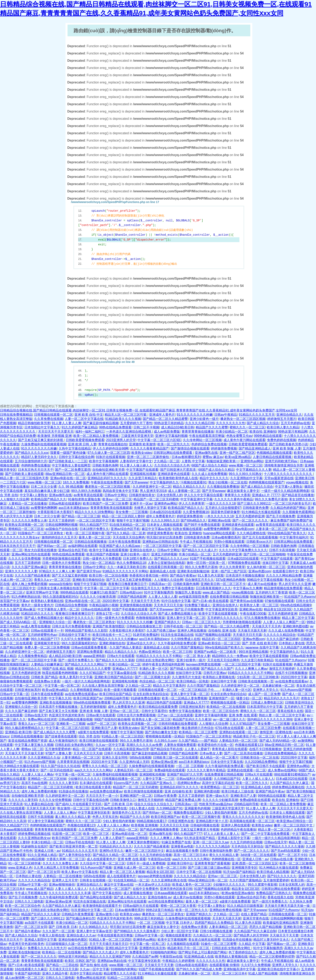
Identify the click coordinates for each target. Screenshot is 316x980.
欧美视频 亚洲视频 (144, 825)
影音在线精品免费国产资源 (28, 741)
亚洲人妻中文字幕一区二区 (186, 618)
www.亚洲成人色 (20, 868)
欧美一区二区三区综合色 (221, 711)
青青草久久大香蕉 (237, 495)
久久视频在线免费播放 (223, 487)
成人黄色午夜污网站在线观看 (244, 440)
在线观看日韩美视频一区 (165, 567)
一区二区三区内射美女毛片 (292, 504)
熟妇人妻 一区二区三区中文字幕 (282, 715)
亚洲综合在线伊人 (142, 550)
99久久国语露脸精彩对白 (60, 597)
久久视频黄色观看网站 (298, 512)
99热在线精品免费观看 (115, 427)
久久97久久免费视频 (76, 639)
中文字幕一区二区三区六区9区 (159, 440)
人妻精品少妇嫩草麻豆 (47, 664)
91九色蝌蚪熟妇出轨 (26, 597)
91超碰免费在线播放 (145, 698)
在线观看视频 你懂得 (224, 965)
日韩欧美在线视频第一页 (256, 681)
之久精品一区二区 (167, 461)
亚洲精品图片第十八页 (212, 821)
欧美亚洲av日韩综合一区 (294, 821)
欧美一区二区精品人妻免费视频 (96, 436)
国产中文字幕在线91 (107, 893)
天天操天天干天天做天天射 (24, 753)
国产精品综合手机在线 (166, 749)
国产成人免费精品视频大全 (177, 614)
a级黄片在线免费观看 (93, 732)
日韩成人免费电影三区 (267, 702)
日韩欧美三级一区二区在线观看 (176, 758)
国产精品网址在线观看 (96, 897)
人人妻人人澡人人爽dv (37, 774)
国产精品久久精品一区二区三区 (115, 855)
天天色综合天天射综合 (247, 846)
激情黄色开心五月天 (126, 813)
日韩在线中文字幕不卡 (75, 635)
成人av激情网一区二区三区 (24, 978)
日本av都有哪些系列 (186, 457)
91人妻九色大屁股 (211, 575)
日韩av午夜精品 (226, 415)
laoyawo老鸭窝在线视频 (203, 664)
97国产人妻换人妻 (58, 753)
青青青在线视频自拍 (113, 444)
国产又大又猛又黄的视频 (70, 575)
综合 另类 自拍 (89, 736)
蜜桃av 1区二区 (32, 749)
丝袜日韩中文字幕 (275, 563)
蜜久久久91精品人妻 (224, 855)
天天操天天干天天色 (145, 601)
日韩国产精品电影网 (132, 597)
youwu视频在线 (297, 482)
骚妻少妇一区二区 (249, 698)
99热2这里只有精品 (160, 910)
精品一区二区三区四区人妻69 (123, 516)
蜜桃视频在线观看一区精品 (230, 702)
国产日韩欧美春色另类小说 (288, 444)
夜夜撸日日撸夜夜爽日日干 (128, 584)
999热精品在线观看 (268, 436)
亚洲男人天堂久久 (266, 690)
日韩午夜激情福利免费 (216, 851)
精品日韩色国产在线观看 (164, 702)
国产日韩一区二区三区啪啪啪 (264, 554)
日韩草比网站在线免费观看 (173, 453)
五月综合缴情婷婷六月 (31, 461)
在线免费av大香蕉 (47, 681)
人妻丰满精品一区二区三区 (81, 758)
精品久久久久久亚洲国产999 (110, 957)
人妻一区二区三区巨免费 (263, 728)
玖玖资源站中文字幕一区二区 (92, 910)
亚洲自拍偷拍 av (160, 897)
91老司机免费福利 (146, 635)
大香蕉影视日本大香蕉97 (55, 512)
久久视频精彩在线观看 (183, 944)
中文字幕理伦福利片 (294, 537)
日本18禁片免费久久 (94, 529)
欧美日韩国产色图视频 (103, 554)
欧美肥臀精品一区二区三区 (220, 787)
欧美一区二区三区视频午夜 (85, 533)
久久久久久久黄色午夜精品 (234, 499)
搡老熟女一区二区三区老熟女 (94, 622)
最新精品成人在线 (163, 571)
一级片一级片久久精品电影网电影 (285, 491)
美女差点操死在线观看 (204, 940)
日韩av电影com (243, 529)
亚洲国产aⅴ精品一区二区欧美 (215, 652)
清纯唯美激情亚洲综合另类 (284, 465)
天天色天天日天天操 (168, 605)
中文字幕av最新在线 (122, 673)
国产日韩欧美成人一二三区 (68, 461)
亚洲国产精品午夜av (270, 791)
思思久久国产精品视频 (265, 927)
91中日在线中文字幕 (176, 601)
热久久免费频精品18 (131, 563)
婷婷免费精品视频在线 (288, 787)
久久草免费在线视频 (49, 419)
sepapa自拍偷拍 (60, 584)
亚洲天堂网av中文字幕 (42, 592)
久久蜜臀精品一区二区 (95, 830)
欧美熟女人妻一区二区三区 (259, 605)
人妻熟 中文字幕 (193, 461)
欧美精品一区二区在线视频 (226, 707)
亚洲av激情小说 (107, 914)
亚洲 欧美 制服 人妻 (287, 448)
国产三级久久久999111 (254, 504)
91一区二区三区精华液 (25, 863)
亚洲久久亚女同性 (115, 758)
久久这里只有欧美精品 (257, 660)
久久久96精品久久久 (94, 927)
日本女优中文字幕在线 (227, 762)
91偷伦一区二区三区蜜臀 (219, 944)
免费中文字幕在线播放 (178, 588)
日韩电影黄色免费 (256, 508)
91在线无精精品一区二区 (127, 525)
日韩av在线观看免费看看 (89, 647)
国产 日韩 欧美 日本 (118, 804)
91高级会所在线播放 (73, 791)
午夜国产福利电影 (28, 973)
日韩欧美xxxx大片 (259, 542)
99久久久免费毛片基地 (271, 499)
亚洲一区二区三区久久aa (211, 842)
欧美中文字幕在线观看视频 (109, 550)
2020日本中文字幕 (104, 762)
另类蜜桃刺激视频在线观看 (61, 559)
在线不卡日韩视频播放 (291, 673)
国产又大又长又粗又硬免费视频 (129, 580)
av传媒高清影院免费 (193, 597)
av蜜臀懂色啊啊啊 (44, 508)
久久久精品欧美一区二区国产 (110, 889)
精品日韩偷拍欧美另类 (34, 423)
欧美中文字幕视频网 (104, 461)
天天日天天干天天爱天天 (56, 432)
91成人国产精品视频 (263, 973)
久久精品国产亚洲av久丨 (158, 783)
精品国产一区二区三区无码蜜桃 (156, 499)
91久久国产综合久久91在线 (60, 766)
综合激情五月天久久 (199, 580)
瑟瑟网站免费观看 (90, 652)
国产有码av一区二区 (52, 546)
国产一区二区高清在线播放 (243, 753)
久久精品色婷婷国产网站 (288, 508)
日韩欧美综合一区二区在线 (260, 758)
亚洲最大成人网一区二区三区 (134, 868)
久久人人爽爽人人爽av (251, 669)
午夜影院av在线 (159, 859)
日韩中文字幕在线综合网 (76, 457)
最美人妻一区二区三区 (95, 537)
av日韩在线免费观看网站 (166, 901)
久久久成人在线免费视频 (209, 474)
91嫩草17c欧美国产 (104, 592)
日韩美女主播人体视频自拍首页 (60, 588)
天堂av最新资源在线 (279, 478)
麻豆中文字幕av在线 (156, 529)
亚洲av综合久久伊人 (141, 643)
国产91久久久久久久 (282, 876)
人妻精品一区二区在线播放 (28, 504)
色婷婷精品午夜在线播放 (238, 830)
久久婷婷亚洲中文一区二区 (152, 487)
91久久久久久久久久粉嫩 (195, 415)
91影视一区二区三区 (67, 834)
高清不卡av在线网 (34, 783)
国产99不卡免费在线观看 (202, 525)
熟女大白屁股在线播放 (41, 550)
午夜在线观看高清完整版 (207, 436)
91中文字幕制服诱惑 (159, 592)
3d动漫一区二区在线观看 (258, 855)
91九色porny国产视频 (296, 690)
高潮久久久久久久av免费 (144, 745)
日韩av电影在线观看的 (65, 504)
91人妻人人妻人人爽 (67, 423)
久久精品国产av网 (145, 957)
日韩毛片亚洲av (215, 673)
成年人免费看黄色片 (160, 516)
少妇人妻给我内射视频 (221, 813)
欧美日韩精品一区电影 (193, 681)
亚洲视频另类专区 (47, 643)
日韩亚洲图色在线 (181, 821)
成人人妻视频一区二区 (184, 491)
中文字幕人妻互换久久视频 (34, 745)
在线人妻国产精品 (254, 914)
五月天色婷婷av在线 (295, 423)
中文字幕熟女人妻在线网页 (71, 465)
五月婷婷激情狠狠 (93, 707)
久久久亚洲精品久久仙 (44, 758)
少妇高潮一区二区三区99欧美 (258, 677)
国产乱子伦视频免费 (281, 516)
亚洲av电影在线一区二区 (68, 478)
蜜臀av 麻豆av (213, 457)
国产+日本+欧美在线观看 (210, 601)
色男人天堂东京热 (105, 817)
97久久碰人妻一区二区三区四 (109, 453)
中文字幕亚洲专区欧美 (221, 609)
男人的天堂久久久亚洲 (16, 516)
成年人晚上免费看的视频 (29, 584)
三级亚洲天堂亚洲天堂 (137, 436)
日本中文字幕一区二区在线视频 (199, 872)
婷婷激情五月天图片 (282, 419)
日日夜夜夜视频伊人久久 (213, 588)
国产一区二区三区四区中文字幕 (206, 546)
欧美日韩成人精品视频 (273, 872)
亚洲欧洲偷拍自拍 (112, 643)
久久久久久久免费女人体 (29, 520)
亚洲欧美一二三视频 (71, 724)
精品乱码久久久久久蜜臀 (93, 669)
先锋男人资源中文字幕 (150, 508)
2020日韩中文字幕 (116, 601)
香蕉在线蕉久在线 (290, 711)
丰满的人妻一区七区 (154, 669)
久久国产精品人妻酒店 (126, 647)
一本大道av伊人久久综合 (153, 885)
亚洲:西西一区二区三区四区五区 (255, 863)
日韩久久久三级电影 (29, 901)
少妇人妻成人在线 (141, 808)
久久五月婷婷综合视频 (246, 842)
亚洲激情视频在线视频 (136, 605)
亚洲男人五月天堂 (65, 880)
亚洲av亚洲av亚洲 (164, 762)
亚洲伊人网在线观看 (236, 825)
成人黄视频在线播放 (138, 893)
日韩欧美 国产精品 (44, 677)
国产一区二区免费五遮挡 (73, 470)
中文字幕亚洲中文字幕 (196, 499)
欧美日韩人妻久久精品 (283, 427)
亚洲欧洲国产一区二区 (136, 796)
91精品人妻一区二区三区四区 (123, 736)
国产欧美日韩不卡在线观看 (266, 766)
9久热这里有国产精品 (200, 838)
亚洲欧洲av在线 (219, 520)
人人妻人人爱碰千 (197, 749)
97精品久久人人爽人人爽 (57, 571)
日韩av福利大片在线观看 (194, 779)
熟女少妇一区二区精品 (99, 563)
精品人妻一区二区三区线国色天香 (24, 478)
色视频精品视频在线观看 (274, 453)
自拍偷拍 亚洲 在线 (222, 631)
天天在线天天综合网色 (129, 537)
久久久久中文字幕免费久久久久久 (243, 550)
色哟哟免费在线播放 (36, 465)
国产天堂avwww (136, 482)
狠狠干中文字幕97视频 (133, 520)
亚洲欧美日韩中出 (180, 863)
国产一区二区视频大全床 (152, 677)
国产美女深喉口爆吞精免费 (160, 728)
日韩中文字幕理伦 (154, 711)
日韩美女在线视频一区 (96, 880)
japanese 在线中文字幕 (262, 647)
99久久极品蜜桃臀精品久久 (25, 728)
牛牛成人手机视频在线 (196, 542)
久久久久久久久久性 (231, 423)
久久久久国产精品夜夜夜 (32, 575)
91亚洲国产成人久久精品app (120, 546)
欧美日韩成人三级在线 (238, 791)
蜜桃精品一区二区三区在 (26, 529)
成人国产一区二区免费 (264, 694)
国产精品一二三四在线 (62, 965)
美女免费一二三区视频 (132, 512)
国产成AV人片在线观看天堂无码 (79, 804)
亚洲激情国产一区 (221, 698)
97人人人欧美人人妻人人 (222, 834)
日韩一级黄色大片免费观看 (102, 559)
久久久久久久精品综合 (280, 635)
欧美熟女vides (142, 453)
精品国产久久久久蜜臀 (212, 427)
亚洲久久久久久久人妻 (21, 571)
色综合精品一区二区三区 (157, 681)
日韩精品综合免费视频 (71, 605)
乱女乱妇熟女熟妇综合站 (151, 694)
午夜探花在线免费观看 (107, 482)
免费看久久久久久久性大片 (47, 948)
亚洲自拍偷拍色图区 (73, 940)
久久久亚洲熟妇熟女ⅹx (34, 838)
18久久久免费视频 (76, 482)
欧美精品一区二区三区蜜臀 (198, 732)
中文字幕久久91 (60, 698)
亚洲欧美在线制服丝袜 (193, 571)
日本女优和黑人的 (169, 495)
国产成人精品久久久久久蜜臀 (55, 732)
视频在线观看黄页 (178, 935)
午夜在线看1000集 (253, 614)
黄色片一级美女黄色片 (37, 605)
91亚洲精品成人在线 (256, 787)
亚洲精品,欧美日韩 (18, 732)
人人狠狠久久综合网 (15, 499)
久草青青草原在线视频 (73, 762)
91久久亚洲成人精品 (42, 855)
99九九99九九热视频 (86, 491)
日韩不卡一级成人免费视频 (146, 863)
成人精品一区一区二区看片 (219, 758)
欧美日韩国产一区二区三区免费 (105, 504)
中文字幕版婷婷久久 (164, 482)
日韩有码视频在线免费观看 (178, 724)
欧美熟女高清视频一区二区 (24, 525)
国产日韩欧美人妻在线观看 (24, 474)
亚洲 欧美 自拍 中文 (89, 415)
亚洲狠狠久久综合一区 (55, 622)
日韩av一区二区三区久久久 (201, 622)
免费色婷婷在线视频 (282, 440)
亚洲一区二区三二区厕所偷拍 (148, 457)
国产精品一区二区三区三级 (81, 516)
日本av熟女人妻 (211, 753)
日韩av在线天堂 (36, 715)
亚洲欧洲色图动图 (295, 626)
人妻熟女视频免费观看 (180, 745)
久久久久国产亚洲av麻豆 (29, 567)
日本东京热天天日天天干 (36, 470)
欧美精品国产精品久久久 (49, 499)
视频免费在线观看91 (188, 813)
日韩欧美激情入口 (123, 800)
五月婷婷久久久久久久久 (225, 618)
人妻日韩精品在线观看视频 (272, 457)
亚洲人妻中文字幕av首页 (94, 931)
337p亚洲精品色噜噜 (230, 580)
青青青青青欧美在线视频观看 (111, 508)
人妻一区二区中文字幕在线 (84, 419)
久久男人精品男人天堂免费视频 (56, 868)
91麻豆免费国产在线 (176, 842)
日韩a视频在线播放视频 (75, 719)
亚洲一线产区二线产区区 (237, 453)
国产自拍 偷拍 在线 (94, 965)
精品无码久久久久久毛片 (282, 698)
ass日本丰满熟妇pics (73, 508)
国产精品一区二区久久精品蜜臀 (165, 419)
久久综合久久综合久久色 (172, 465)
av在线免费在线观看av (292, 681)
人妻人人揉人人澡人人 (258, 779)
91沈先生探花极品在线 (177, 635)
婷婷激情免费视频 (224, 448)
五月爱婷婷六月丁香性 (136, 423)
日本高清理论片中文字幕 (265, 707)
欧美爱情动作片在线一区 (215, 745)
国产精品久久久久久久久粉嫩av (115, 639)
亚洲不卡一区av (141, 504)
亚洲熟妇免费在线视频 (226, 910)
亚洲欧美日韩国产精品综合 (114, 677)
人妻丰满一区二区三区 (272, 529)
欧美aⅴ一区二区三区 (117, 499)
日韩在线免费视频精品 (16, 415)
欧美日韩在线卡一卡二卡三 (112, 635)
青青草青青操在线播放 (198, 432)
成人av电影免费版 (167, 432)
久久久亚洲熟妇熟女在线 (169, 880)
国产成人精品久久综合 (263, 423)
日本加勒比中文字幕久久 (42, 427)
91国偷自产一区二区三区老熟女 (41, 533)
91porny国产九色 (126, 783)
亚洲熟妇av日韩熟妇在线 (160, 542)
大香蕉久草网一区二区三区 (66, 859)
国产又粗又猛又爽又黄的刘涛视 (41, 440)
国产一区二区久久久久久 (251, 520)
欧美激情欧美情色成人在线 (178, 478)
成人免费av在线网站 (282, 770)
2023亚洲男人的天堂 (121, 440)
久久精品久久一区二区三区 (212, 935)
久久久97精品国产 (93, 673)
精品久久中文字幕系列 (169, 686)
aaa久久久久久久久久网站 (93, 770)
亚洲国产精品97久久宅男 (185, 774)
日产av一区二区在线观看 (175, 715)
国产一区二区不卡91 (293, 855)
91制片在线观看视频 (111, 457)
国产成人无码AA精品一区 (19, 622)
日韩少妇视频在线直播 (216, 931)
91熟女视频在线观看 (187, 529)
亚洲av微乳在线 (206, 453)
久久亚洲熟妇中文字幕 (246, 478)
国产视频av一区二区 (281, 944)
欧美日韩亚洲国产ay (88, 698)
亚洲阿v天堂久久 (111, 851)
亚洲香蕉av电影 (182, 846)
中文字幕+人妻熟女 (289, 487)
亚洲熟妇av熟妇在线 (112, 961)
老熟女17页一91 (108, 614)
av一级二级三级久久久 (229, 719)
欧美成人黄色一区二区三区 (192, 885)
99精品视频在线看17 (152, 821)
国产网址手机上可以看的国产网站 (203, 952)
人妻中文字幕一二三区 (158, 779)
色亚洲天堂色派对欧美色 (67, 715)
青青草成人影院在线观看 (230, 749)
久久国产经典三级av (161, 631)
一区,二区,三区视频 (190, 766)
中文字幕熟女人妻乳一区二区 (58, 609)
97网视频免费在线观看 (244, 563)
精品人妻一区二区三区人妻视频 (122, 872)
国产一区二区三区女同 (44, 872)
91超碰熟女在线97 (34, 846)
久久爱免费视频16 (196, 512)
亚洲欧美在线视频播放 (56, 702)
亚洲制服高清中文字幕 (239, 969)
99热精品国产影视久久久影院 (86, 631)
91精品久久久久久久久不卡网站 (125, 571)
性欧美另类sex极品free (216, 804)
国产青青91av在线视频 (247, 601)
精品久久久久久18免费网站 (94, 512)
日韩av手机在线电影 (80, 842)
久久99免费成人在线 (186, 639)
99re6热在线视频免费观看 (92, 702)
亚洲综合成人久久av (81, 935)
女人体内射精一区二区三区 (266, 567)
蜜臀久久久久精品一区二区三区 (105, 766)
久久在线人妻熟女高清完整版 (103, 686)
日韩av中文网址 (116, 495)
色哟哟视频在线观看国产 (266, 482)
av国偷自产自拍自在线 (62, 529)
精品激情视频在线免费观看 (283, 588)
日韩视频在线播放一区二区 (121, 779)
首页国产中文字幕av (15, 601)
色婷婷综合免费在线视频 (209, 444)
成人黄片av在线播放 (262, 584)
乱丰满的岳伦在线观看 (96, 783)
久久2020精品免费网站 (261, 762)
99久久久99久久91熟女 (245, 474)
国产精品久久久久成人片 (199, 550)
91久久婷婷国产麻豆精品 (79, 427)
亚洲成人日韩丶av (47, 851)
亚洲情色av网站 (252, 461)
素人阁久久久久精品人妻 (73, 817)
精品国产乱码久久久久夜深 (192, 719)
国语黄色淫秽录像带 (225, 512)
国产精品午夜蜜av (183, 575)
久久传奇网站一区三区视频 (202, 440)
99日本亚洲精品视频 (254, 652)
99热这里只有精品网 (293, 432)
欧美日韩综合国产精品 (115, 694)
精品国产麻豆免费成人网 (183, 800)
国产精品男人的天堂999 (251, 935)
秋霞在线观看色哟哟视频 (60, 673)
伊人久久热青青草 (191, 504)
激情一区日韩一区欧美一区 (206, 563)
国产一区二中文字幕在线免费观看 (266, 834)
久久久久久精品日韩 (200, 423)
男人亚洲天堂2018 (153, 491)
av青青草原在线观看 (88, 495)
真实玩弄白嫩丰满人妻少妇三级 (47, 491)
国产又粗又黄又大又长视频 (58, 711)
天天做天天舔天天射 (252, 631)
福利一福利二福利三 (90, 432)
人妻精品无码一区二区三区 (238, 741)
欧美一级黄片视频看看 (120, 690)
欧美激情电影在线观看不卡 (102, 906)
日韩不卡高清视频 (282, 550)
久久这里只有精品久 (143, 478)
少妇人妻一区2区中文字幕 (180, 931)
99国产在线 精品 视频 (58, 669)
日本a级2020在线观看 (165, 512)
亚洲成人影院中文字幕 (234, 838)
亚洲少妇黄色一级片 (204, 419)
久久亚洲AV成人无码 (134, 762)
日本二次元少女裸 (44, 487)
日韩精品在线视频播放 (90, 542)
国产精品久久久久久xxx (32, 453)
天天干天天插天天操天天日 (109, 944)
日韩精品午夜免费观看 (78, 914)
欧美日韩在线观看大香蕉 (93, 787)
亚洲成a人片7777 (125, 669)
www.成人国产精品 (216, 592)
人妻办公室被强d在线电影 (166, 563)
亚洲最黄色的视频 (197, 808)
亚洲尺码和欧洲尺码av (282, 461)
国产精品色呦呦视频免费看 (159, 830)
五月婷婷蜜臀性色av (42, 635)
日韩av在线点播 (281, 859)
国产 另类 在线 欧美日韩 (259, 643)
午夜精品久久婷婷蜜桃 (178, 961)
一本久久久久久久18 (219, 516)
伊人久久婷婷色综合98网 (111, 448)
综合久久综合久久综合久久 (154, 804)
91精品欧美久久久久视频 (123, 419)
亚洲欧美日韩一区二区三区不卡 (223, 584)
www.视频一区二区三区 (246, 465)
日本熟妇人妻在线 (292, 643)
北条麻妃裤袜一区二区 (278, 686)
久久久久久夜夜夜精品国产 (150, 448)
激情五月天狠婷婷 (282, 669)
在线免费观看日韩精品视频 (229, 597)
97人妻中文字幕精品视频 (46, 821)
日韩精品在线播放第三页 (144, 626)
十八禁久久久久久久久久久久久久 (288, 474)
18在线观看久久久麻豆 (31, 969)
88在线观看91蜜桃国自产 (292, 774)
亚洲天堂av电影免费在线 (109, 808)
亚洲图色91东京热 (152, 948)
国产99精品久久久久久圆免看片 (136, 931)
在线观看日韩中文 (285, 571)
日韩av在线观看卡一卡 (47, 631)
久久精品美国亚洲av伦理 (131, 749)
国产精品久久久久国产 (217, 669)
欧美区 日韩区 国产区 (80, 961)
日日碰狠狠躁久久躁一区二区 (67, 944)
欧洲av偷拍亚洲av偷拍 (238, 893)
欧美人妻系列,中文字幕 (76, 677)
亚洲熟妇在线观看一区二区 (239, 732)
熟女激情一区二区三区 (73, 808)
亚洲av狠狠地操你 (62, 885)
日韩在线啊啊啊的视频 (61, 525)
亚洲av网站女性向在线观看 (31, 554)
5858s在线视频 (140, 758)
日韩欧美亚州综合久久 (24, 669)
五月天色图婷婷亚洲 (250, 516)
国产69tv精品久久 (193, 520)
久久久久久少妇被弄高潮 (98, 597)
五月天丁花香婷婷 (61, 520)
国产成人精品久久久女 (130, 897)
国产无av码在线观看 (285, 851)
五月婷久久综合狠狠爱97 (223, 508)
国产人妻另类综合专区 (75, 855)
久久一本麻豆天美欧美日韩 (127, 567)
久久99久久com (165, 741)
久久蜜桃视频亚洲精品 (86, 690)
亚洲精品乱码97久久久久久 (107, 478)
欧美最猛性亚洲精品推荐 (281, 923)
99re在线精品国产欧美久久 (287, 533)
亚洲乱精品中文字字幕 (122, 948)
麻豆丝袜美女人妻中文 (243, 491)
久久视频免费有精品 (32, 656)
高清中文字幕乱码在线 (218, 783)
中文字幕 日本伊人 (179, 923)
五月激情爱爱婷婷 (58, 749)
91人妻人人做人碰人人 (136, 465)
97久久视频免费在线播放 (262, 618)
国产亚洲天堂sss (89, 571)
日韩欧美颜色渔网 (105, 465)
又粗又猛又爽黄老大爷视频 (200, 830)
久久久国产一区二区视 (58, 931)
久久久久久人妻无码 (63, 783)
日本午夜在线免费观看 (125, 542)
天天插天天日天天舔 (247, 635)
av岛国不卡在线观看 (39, 923)
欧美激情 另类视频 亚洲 (55, 436)
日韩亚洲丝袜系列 (28, 690)
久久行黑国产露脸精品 (187, 647)
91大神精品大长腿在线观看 (261, 512)
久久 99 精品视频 (71, 487)
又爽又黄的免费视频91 (143, 842)
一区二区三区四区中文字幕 (96, 520)
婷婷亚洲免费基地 (190, 516)
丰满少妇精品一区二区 (232, 432)
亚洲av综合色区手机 (125, 529)
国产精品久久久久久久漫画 (115, 660)
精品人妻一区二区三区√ (275, 830)
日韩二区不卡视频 (146, 427)
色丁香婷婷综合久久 (243, 952)
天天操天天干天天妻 (284, 935)
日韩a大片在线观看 (121, 656)
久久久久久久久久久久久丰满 (70, 893)
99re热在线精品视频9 (296, 605)
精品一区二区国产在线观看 (92, 749)
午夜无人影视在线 (52, 935)
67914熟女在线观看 (229, 728)
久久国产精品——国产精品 (198, 741)
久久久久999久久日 (165, 520)
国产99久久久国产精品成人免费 (199, 969)
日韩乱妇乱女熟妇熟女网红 (155, 660)
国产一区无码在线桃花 (57, 770)
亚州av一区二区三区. (125, 711)
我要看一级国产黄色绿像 (68, 453)
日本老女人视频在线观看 (165, 525)
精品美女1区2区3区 (278, 609)
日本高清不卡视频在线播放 (245, 575)
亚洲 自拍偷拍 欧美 (178, 791)
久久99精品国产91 (227, 779)
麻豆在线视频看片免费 (182, 851)
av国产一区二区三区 (102, 724)
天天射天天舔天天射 (41, 808)
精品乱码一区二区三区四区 (221, 639)
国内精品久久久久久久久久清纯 (270, 719)
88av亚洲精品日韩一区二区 (65, 474)
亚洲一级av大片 (217, 796)
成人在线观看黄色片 (101, 859)
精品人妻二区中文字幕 (298, 618)
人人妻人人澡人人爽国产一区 (284, 622)
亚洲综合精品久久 (289, 415)
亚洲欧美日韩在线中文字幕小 (278, 969)
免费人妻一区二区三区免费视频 (47, 647)
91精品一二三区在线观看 (125, 978)
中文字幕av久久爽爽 (248, 588)
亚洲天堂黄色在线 (256, 918)
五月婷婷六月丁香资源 (271, 592)
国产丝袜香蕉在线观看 (61, 736)
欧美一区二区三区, (97, 834)
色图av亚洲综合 (150, 652)
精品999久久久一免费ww (230, 656)
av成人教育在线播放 (36, 626)
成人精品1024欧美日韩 (178, 427)
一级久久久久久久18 (221, 504)
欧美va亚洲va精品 (238, 457)
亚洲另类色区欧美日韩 (176, 889)
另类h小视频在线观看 (229, 542)
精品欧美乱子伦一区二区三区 (254, 736)
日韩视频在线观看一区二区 (53, 415)
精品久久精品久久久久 (189, 487)
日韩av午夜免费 (165, 796)
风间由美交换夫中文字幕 (120, 491)
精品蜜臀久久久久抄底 (120, 973)
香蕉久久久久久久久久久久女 (243, 817)
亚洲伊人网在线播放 (192, 631)
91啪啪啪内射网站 (164, 952)
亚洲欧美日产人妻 (104, 728)
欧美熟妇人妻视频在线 (47, 601)
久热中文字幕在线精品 (75, 448)
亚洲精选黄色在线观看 (174, 474)
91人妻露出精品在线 (39, 804)
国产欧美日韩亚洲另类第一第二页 (74, 846)
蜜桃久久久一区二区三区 (247, 427)
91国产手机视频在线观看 (208, 559)
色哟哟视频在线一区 (226, 859)
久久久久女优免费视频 (24, 559)
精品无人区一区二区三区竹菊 (126, 415)
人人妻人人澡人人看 (163, 597)
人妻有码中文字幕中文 (136, 461)
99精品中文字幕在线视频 (265, 580)
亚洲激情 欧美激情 (142, 444)
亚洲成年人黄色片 (162, 415)
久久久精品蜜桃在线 (251, 533)
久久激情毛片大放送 (186, 677)
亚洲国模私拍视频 (143, 474)
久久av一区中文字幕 (110, 745)
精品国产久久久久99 (134, 817)
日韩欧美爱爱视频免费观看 (85, 440)
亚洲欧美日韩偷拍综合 (88, 580)
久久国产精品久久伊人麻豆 (290, 783)
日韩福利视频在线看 (205, 825)
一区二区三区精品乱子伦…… (199, 690)
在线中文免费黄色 (146, 889)
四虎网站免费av (189, 783)
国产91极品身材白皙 (81, 918)
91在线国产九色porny (300, 597)
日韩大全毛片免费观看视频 (71, 626)
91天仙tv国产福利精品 (239, 872)
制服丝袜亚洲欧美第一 (223, 461)
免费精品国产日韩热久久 (274, 893)
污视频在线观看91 (193, 482)
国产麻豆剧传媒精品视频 (101, 423)
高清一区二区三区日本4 (191, 855)
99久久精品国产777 (94, 525)
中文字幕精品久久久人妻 (254, 470)
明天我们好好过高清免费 (164, 537)
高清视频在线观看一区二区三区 (252, 821)
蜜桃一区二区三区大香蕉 (178, 906)
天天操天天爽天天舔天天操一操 (288, 906)
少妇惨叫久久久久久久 (84, 779)
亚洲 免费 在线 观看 (243, 715)
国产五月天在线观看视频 (260, 537)
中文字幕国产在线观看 (142, 470)
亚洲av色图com (259, 571)
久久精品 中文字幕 (252, 944)
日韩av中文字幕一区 (15, 694)
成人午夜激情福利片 (63, 741)
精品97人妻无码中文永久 (39, 457)
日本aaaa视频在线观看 (17, 830)
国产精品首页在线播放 (298, 495)
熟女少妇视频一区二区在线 (228, 482)
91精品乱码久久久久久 (37, 614)
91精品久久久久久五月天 (257, 415)
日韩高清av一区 (160, 584)
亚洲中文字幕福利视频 (171, 436)
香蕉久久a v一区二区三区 (52, 580)
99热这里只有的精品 (169, 423)
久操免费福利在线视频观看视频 (44, 444)
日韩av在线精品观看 (96, 609)
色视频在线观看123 (249, 745)
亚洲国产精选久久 (167, 622)
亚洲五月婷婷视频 (164, 554)
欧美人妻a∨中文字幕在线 (80, 872)
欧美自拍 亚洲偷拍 (263, 432)
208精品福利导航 (117, 698)
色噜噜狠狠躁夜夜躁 (150, 618)
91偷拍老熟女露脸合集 (84, 499)
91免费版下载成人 (198, 605)
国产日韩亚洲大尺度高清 (178, 470)
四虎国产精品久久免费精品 (214, 923)
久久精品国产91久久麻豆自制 (255, 931)
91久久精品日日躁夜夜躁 (245, 906)
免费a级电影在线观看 (170, 770)
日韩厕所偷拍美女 (142, 495)
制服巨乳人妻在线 (188, 592)
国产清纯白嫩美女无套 (161, 732)
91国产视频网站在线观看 (213, 635)
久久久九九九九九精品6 (213, 846)
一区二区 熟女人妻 (197, 656)
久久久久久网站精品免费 (284, 575)
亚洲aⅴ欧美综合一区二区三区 (219, 643)
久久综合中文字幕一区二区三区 (102, 863)
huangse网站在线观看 (219, 533)
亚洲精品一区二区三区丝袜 (47, 779)
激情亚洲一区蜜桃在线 (276, 732)
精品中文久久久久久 (214, 478)
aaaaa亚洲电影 (94, 656)
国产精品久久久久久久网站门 (86, 664)
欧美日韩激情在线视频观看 (99, 741)
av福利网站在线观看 (83, 546)
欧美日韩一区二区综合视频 (108, 575)
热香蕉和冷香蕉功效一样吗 (149, 575)
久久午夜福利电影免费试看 (177, 643)
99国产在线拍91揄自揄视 (112, 719)
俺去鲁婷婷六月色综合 (197, 728)
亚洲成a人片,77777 (266, 495)
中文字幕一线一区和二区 (62, 686)
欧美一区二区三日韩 (178, 652)
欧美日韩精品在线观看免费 (158, 707)
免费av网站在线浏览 (42, 719)
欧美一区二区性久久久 (174, 444)
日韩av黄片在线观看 (101, 715)
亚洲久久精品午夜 (55, 973)
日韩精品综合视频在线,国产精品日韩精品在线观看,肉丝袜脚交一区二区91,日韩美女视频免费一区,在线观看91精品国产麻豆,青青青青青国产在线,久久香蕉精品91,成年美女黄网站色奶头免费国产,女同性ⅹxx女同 (149, 410)
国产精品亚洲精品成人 (255, 448)
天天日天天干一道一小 (102, 796)
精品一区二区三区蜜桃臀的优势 (272, 957)
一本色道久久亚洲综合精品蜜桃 (129, 432)
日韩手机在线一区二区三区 (183, 626)
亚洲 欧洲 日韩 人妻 (82, 444)
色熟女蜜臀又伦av (239, 436)
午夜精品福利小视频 (104, 605)
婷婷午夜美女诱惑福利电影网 (163, 664)
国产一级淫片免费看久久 (76, 660)
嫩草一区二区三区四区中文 (294, 825)
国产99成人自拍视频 (185, 669)
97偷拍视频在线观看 (279, 601)
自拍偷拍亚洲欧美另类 (108, 470)
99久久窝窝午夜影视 (262, 885)
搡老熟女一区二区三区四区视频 (243, 419)
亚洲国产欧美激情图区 (109, 626)
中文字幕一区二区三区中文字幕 (107, 588)
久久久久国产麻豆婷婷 (283, 639)
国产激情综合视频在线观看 (190, 448)
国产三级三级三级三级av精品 (209, 868)
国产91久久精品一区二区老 (126, 533)
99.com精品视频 (33, 859)
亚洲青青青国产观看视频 (212, 863)
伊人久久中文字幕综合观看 (203, 495)
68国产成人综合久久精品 (209, 465)
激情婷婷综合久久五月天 (59, 537)
